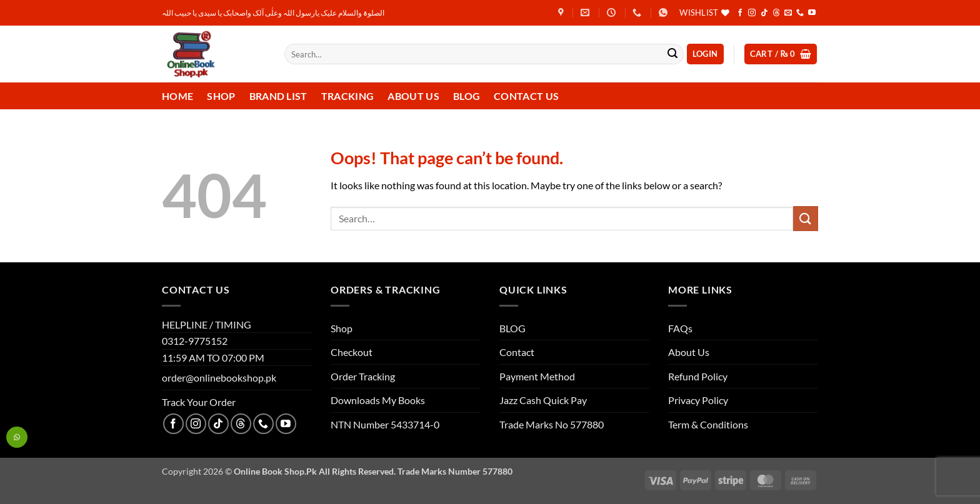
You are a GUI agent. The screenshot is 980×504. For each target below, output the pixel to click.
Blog (467, 96)
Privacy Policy (698, 400)
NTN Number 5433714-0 (385, 424)
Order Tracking (363, 376)
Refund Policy (698, 376)
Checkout (352, 352)
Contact (517, 352)
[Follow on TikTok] (764, 13)
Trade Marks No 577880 (552, 424)
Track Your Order (199, 402)
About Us (413, 96)
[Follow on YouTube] (812, 13)
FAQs (680, 328)
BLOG (512, 328)
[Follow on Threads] (776, 13)
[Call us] (800, 13)
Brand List (278, 96)
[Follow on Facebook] (740, 13)
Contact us (526, 96)
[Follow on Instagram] (752, 13)
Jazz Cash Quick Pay (543, 400)
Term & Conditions (708, 424)
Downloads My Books (378, 400)
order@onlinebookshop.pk (219, 378)
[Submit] (672, 54)
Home (177, 96)
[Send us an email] (788, 13)
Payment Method (537, 376)
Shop (221, 96)
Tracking (348, 96)
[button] (705, 54)
